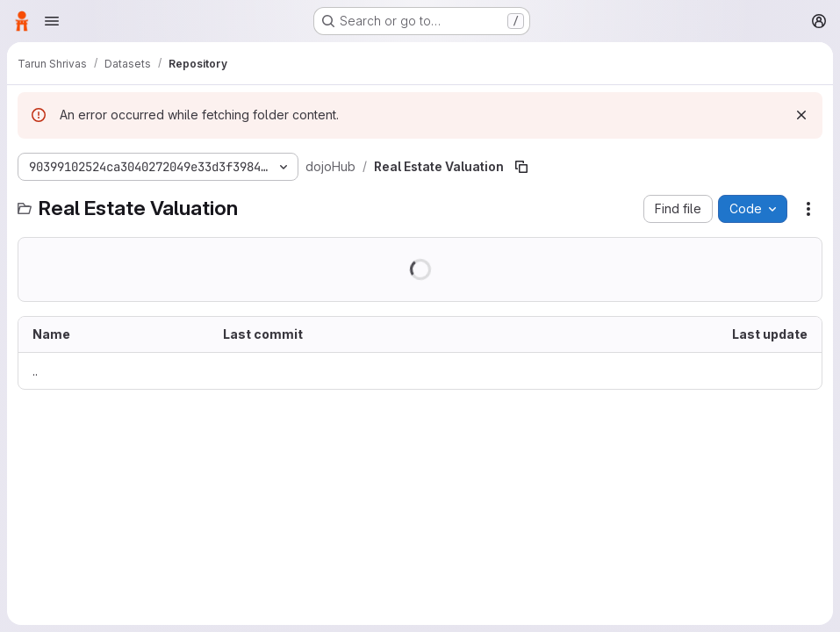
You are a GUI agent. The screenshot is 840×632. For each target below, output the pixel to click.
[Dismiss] (801, 115)
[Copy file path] (521, 167)
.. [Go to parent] (35, 371)
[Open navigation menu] (52, 21)
